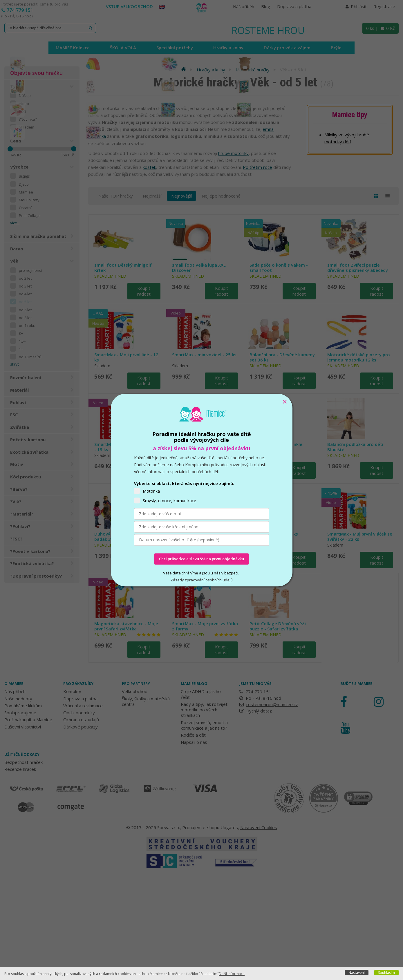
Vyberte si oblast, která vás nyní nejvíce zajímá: (184, 483)
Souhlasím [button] (386, 973)
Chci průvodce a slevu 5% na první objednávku (201, 559)
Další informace (232, 974)
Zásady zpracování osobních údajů (202, 580)
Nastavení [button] (357, 973)
